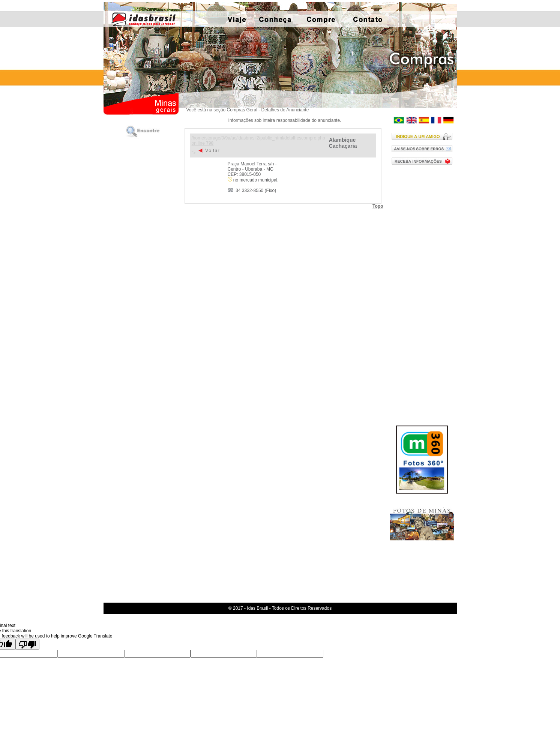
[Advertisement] (424, 290)
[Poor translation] (27, 644)
